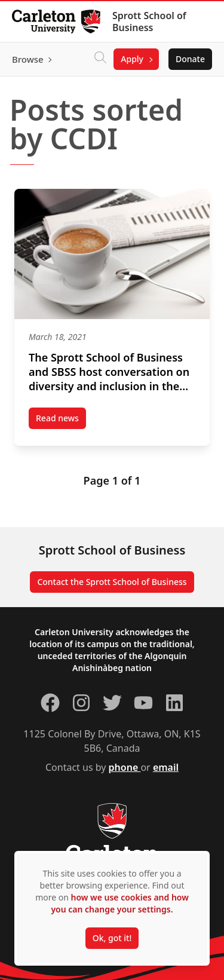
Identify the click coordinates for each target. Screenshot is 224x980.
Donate (190, 59)
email (166, 767)
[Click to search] (100, 59)
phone (125, 767)
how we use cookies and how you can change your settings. (119, 903)
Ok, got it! (112, 938)
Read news (61, 421)
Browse (28, 59)
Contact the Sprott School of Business (112, 582)
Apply (132, 59)
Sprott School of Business (149, 22)
